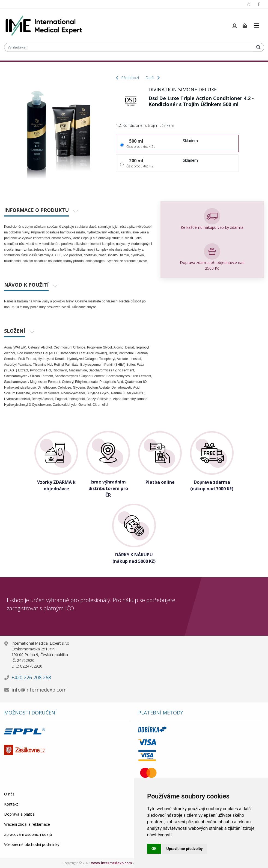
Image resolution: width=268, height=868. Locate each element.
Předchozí (127, 78)
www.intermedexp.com (111, 863)
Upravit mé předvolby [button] (185, 849)
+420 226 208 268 (31, 677)
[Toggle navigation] (257, 26)
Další (153, 78)
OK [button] (154, 849)
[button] (235, 26)
